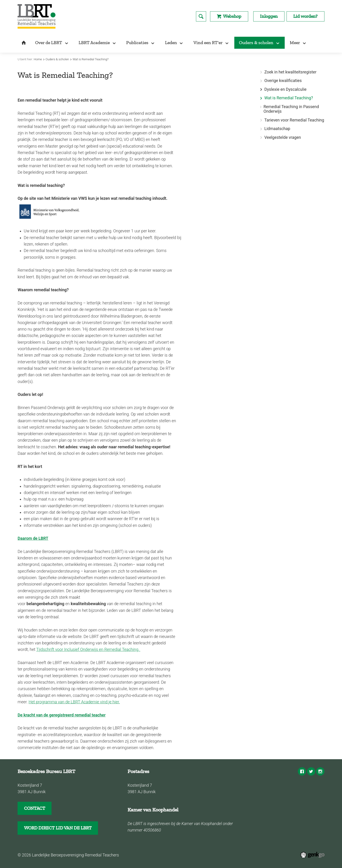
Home (38, 59)
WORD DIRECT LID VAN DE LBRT (58, 828)
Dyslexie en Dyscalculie (285, 90)
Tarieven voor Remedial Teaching (294, 120)
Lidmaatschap (277, 129)
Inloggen (269, 16)
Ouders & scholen (57, 59)
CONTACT (35, 808)
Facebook (302, 771)
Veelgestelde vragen (283, 138)
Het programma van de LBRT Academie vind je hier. (74, 702)
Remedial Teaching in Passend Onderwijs (291, 109)
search (201, 16)
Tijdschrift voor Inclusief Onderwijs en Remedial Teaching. (88, 649)
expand (261, 90)
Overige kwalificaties (283, 81)
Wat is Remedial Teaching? (91, 59)
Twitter (311, 771)
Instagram (320, 771)
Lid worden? (305, 16)
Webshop (232, 16)
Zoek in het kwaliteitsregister (290, 72)
